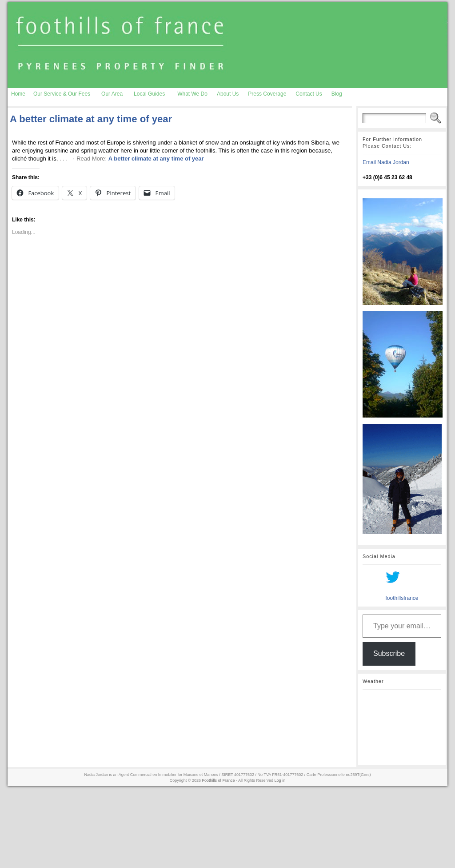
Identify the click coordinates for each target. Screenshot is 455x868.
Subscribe (389, 653)
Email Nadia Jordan (386, 162)
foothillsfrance (402, 598)
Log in (280, 780)
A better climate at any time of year (91, 119)
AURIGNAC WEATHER (402, 727)
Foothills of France (219, 780)
